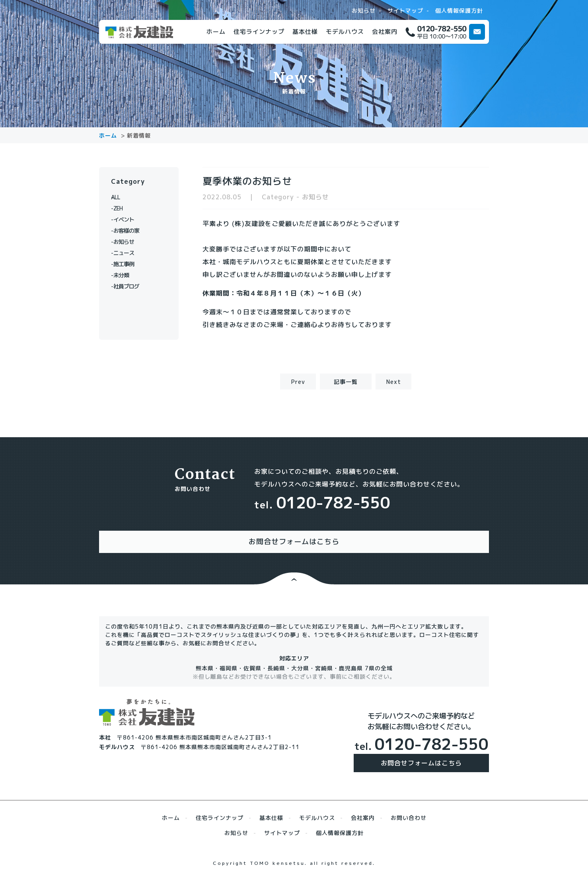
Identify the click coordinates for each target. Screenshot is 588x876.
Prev (298, 382)
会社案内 (385, 32)
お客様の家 (130, 231)
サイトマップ (405, 11)
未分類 (124, 275)
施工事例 (127, 264)
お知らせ (364, 11)
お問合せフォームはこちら (421, 755)
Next (394, 382)
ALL (121, 197)
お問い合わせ (409, 810)
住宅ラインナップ (259, 32)
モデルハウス (345, 32)
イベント (127, 219)
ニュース (127, 253)
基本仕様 (305, 32)
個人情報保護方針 (459, 11)
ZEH (121, 208)
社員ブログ (130, 286)
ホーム (216, 32)
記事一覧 (346, 382)
